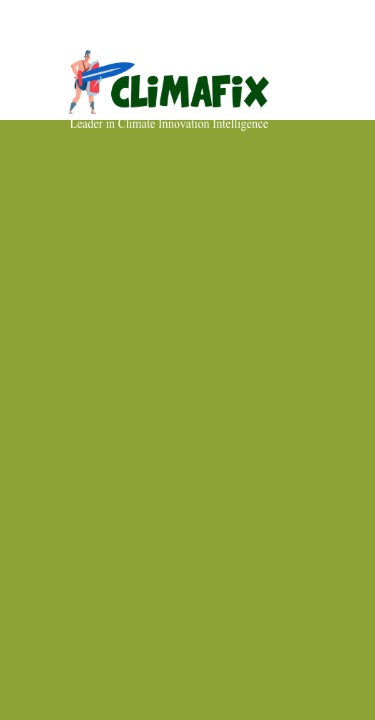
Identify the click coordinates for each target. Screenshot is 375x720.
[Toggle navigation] (342, 43)
